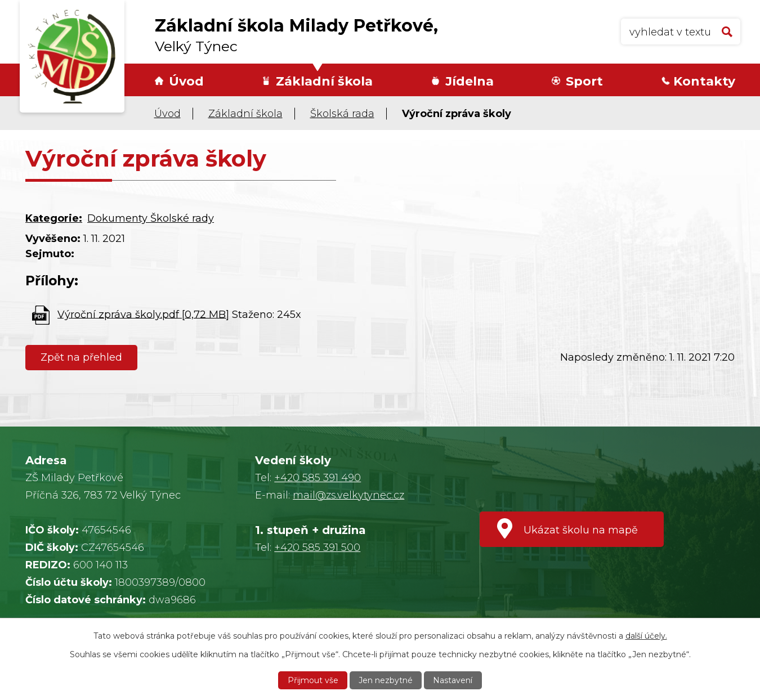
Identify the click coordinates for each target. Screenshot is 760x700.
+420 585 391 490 (318, 478)
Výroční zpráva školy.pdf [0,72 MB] (143, 314)
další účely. (646, 636)
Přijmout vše (313, 680)
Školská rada (342, 114)
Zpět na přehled (81, 357)
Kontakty (704, 81)
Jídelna (470, 81)
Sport (584, 81)
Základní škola (324, 81)
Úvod (186, 81)
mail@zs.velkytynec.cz (348, 495)
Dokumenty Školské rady (151, 218)
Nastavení (453, 680)
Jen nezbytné (386, 680)
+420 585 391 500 (317, 548)
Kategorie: (54, 218)
